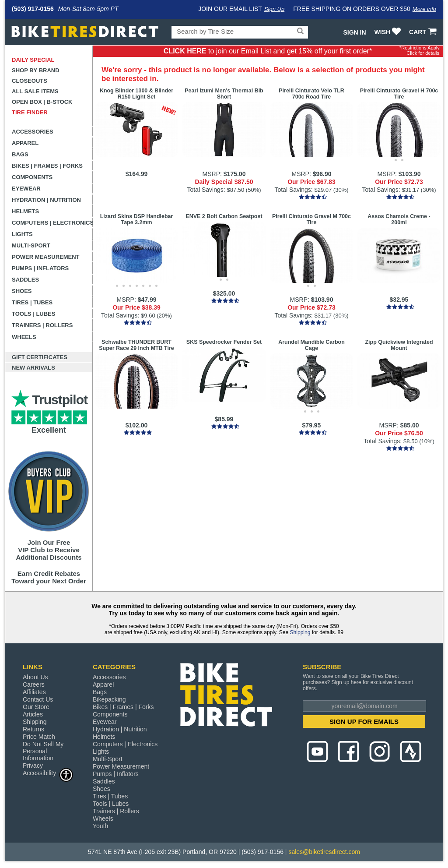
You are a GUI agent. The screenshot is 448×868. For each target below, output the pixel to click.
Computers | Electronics (52, 223)
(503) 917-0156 (33, 9)
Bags (20, 154)
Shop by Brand (36, 70)
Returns (33, 729)
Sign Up (274, 9)
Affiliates (34, 692)
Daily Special (33, 60)
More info (424, 9)
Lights (22, 234)
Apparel (25, 143)
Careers (34, 685)
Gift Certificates (40, 357)
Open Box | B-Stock (42, 102)
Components (32, 177)
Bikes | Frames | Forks (47, 166)
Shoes (22, 291)
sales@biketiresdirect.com (324, 852)
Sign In (354, 32)
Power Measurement (46, 257)
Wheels (24, 337)
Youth (100, 826)
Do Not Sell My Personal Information (43, 751)
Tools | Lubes (33, 314)
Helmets (25, 211)
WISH (389, 32)
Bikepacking (109, 699)
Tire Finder (30, 112)
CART (424, 32)
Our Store (36, 707)
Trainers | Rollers (42, 325)
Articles (33, 714)
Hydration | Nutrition (46, 200)
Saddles (25, 280)
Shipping (300, 632)
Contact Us (38, 699)
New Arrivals (33, 368)
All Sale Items (35, 91)
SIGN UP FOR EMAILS (364, 722)
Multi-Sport (31, 245)
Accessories (33, 132)
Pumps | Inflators (40, 268)
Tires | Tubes (32, 302)
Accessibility (48, 773)
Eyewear (26, 189)
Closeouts (30, 81)
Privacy (33, 766)
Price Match (39, 737)
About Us (35, 677)
